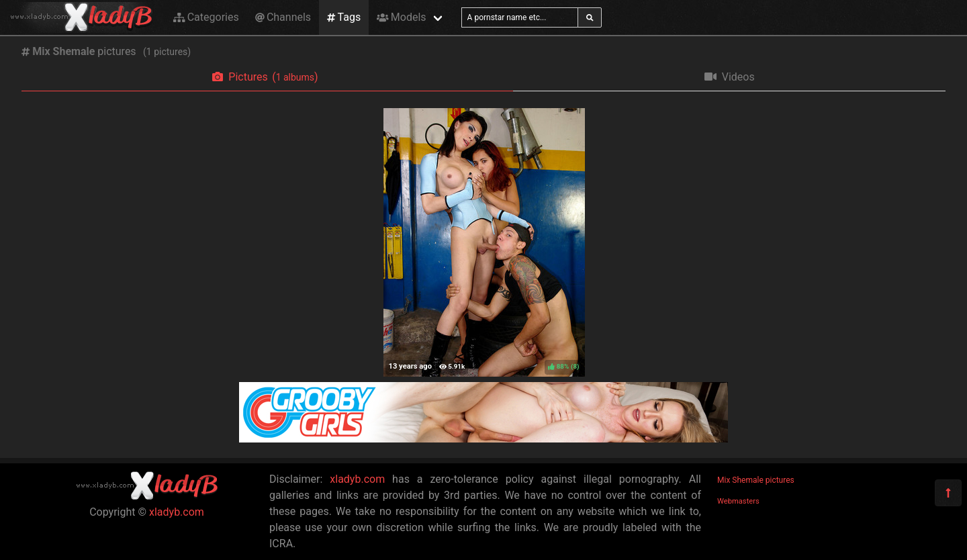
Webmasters (738, 501)
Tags (344, 17)
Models (401, 17)
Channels (283, 17)
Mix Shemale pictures (756, 480)
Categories (206, 17)
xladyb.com (177, 512)
